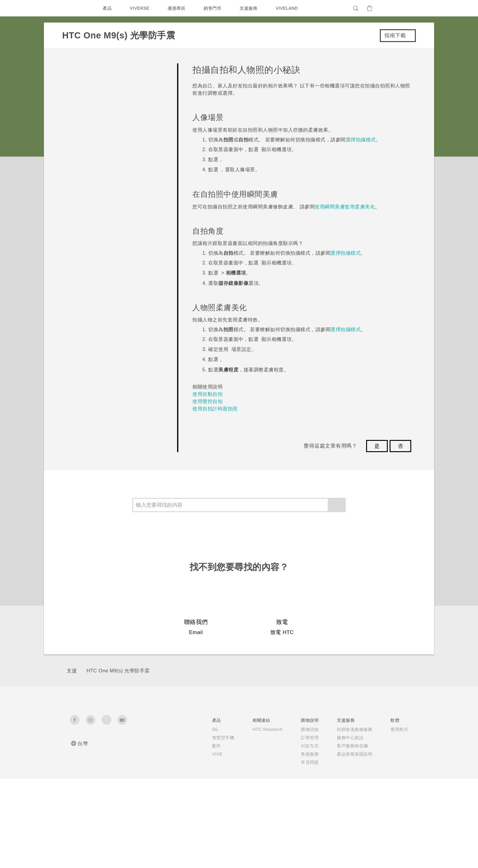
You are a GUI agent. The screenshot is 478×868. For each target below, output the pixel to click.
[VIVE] (400, 8)
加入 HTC (357, 754)
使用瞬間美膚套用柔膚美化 (345, 207)
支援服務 (250, 8)
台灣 (82, 744)
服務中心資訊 (258, 744)
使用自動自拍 (207, 394)
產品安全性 (358, 771)
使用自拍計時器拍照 (215, 409)
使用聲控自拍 (207, 401)
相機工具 (301, 746)
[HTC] (77, 8)
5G (133, 729)
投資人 (353, 746)
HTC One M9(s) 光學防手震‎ (118, 671)
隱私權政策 (358, 762)
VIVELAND (290, 8)
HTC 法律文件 (394, 833)
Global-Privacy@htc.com (357, 852)
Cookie (354, 779)
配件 (135, 752)
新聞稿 (353, 738)
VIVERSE (140, 8)
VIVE (136, 760)
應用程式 (301, 729)
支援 (72, 671)
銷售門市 (214, 8)
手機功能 (301, 738)
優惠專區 (178, 8)
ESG (351, 729)
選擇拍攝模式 (361, 140)
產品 (107, 8)
